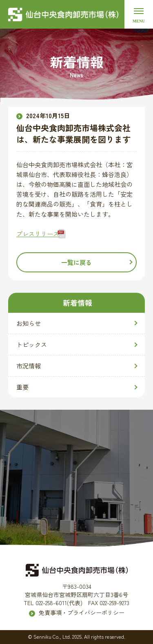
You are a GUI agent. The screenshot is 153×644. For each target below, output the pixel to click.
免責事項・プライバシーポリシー (82, 613)
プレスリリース (38, 234)
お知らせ (29, 323)
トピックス (32, 344)
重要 (22, 387)
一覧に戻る (76, 262)
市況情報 (29, 366)
